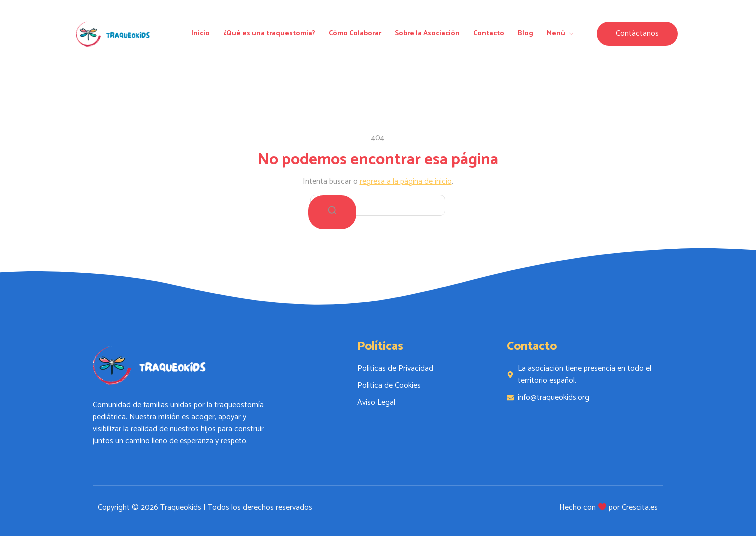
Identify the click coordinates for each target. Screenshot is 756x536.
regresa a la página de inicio (406, 181)
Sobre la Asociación (427, 33)
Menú (561, 33)
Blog (526, 33)
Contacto (489, 33)
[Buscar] (332, 212)
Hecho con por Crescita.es (609, 508)
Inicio (201, 33)
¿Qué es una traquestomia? (269, 33)
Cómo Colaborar (355, 33)
